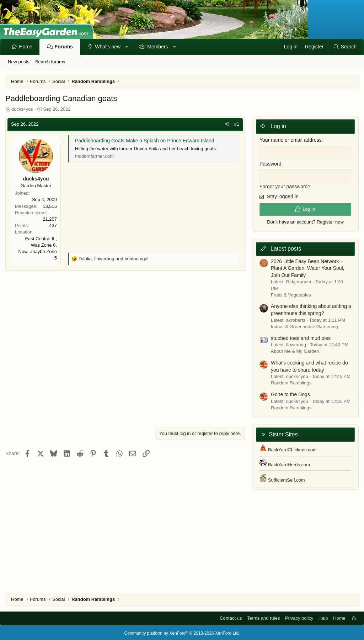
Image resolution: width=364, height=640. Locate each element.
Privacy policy (299, 616)
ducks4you (22, 109)
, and (114, 259)
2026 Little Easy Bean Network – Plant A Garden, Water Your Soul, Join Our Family (308, 266)
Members (157, 47)
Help (323, 616)
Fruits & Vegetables (291, 293)
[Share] (227, 124)
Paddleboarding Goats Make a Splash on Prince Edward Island (144, 141)
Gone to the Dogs (290, 393)
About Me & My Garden (295, 349)
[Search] (345, 47)
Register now (330, 220)
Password (270, 163)
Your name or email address (291, 140)
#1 (237, 124)
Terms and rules (263, 616)
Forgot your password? (285, 185)
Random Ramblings (291, 381)
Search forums (50, 62)
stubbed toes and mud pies (301, 336)
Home (26, 47)
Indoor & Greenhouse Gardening (304, 325)
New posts (19, 62)
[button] (127, 47)
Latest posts (286, 247)
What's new (108, 47)
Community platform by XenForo (182, 631)
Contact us (231, 616)
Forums (63, 47)
